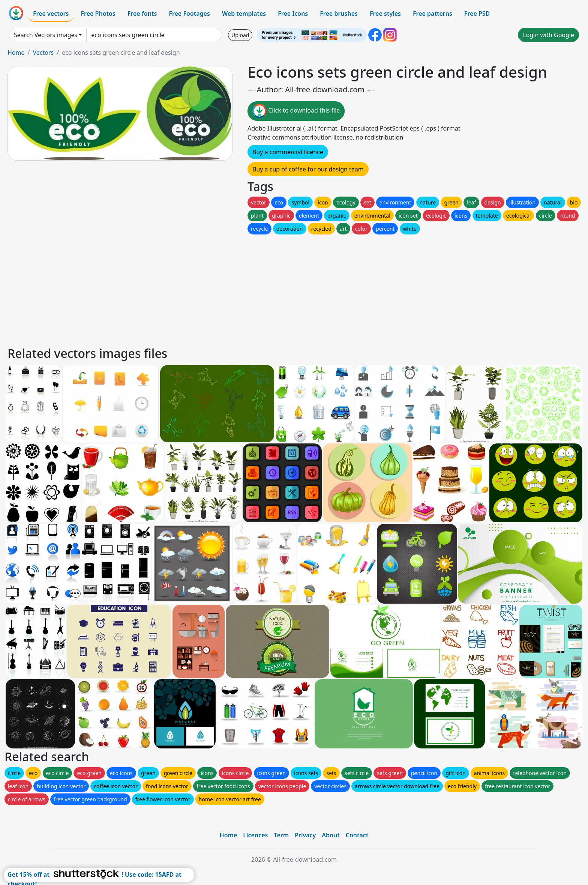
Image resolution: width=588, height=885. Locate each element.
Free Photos (98, 14)
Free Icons (293, 14)
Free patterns (433, 14)
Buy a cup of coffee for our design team (308, 169)
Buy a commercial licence (288, 152)
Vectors (43, 53)
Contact (357, 835)
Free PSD (477, 14)
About (331, 835)
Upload (240, 35)
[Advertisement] (232, 288)
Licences (255, 835)
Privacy (305, 835)
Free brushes (339, 14)
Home (16, 53)
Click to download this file (296, 111)
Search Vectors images (46, 35)
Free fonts (142, 14)
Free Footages (189, 14)
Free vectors (51, 14)
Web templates (244, 14)
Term (281, 835)
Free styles (385, 14)
